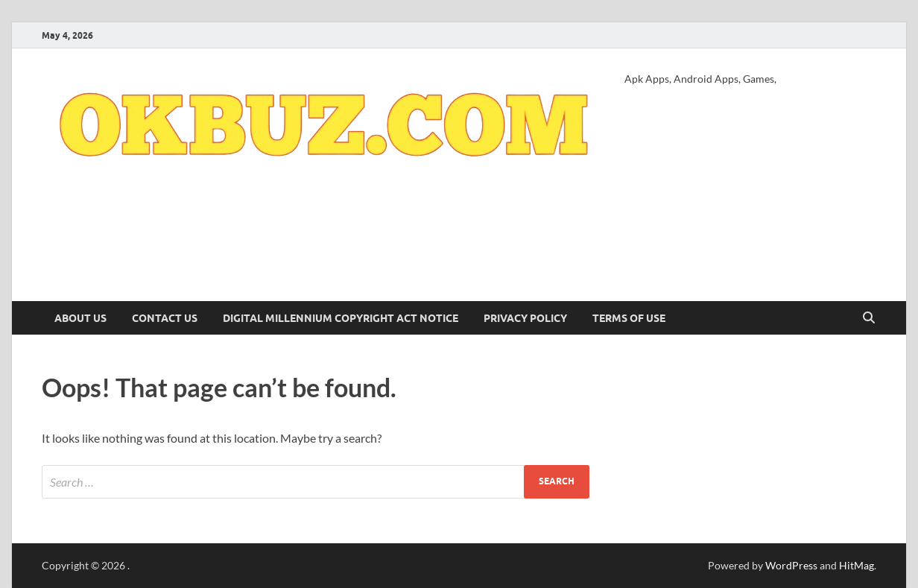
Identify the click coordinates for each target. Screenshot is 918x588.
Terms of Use (629, 318)
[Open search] (869, 318)
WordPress (791, 565)
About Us (80, 318)
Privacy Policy (525, 318)
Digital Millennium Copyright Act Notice (341, 318)
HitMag (857, 565)
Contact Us (165, 318)
